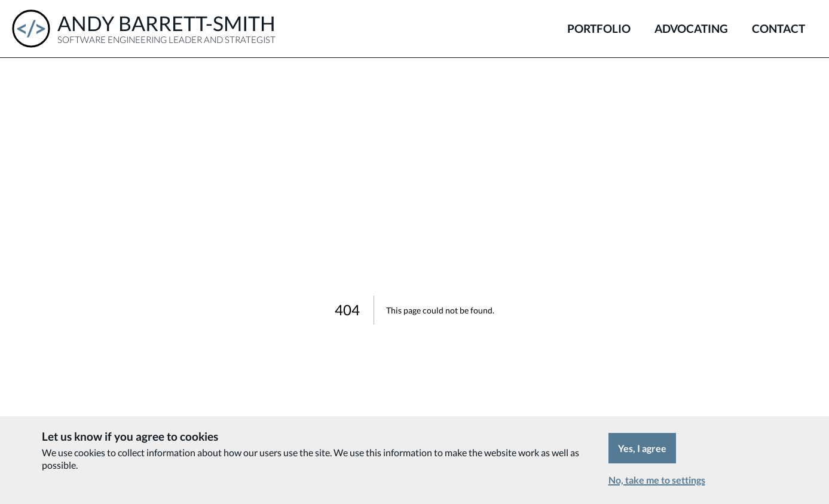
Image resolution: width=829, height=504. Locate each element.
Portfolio (599, 28)
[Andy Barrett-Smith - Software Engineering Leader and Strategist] (144, 29)
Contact (778, 28)
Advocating (691, 28)
